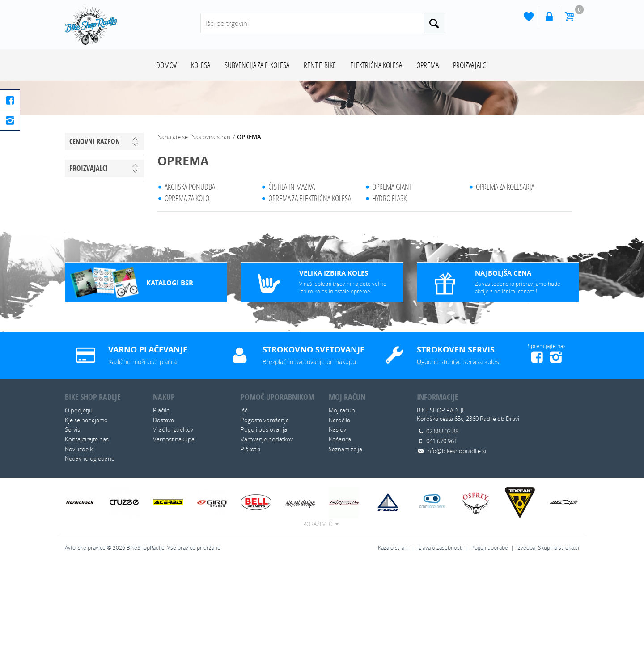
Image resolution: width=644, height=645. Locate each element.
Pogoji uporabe (490, 628)
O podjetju (79, 490)
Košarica (340, 519)
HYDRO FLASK (389, 278)
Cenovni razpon (95, 221)
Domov (166, 65)
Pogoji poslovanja (264, 509)
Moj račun (342, 490)
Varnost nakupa (174, 519)
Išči (245, 490)
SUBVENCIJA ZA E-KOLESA (257, 65)
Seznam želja (345, 529)
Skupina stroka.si (559, 628)
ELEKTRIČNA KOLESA (376, 65)
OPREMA (428, 65)
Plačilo (161, 490)
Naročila (339, 500)
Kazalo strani (393, 628)
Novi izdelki (79, 529)
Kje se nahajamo (86, 500)
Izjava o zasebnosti (440, 628)
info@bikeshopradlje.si (456, 531)
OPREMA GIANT (392, 267)
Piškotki (250, 529)
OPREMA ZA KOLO (187, 278)
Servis (72, 509)
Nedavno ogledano (90, 539)
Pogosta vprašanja (265, 500)
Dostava (163, 500)
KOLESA (201, 65)
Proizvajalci (470, 65)
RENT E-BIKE (320, 65)
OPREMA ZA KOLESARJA (505, 267)
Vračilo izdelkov (173, 509)
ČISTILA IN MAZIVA (292, 267)
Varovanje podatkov (267, 519)
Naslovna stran (211, 217)
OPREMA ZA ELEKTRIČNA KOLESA (310, 278)
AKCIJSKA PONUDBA (190, 267)
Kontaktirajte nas (87, 519)
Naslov (337, 509)
